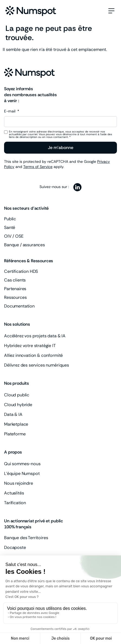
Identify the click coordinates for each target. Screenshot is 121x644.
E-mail (10, 111)
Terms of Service (38, 167)
